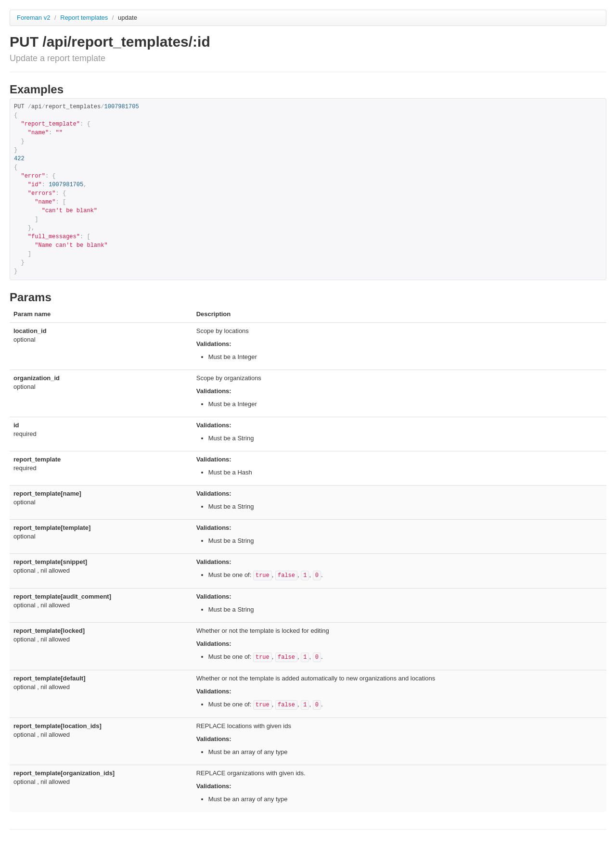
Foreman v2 (33, 18)
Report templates (85, 18)
